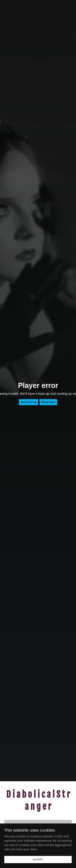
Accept (38, 859)
